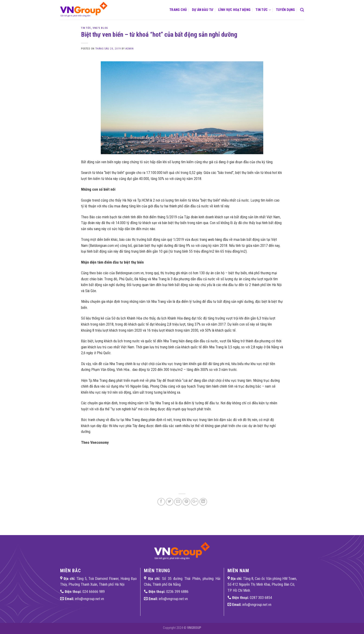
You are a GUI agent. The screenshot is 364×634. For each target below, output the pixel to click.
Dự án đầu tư (203, 10)
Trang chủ (178, 10)
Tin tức (263, 10)
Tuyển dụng (286, 10)
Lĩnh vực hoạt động (234, 10)
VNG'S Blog (100, 28)
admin (130, 49)
